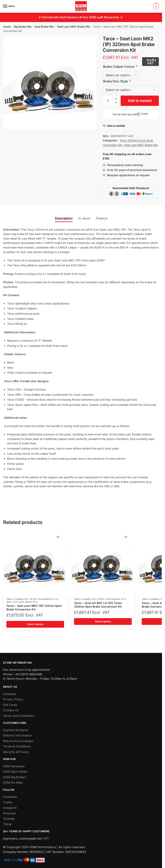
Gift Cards (10, 705)
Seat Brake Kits (44, 27)
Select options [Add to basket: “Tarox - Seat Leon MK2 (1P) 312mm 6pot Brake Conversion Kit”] (35, 624)
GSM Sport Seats (15, 772)
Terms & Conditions (17, 746)
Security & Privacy (16, 752)
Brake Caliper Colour (120, 67)
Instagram (10, 808)
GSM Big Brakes (14, 777)
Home (7, 27)
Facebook (10, 797)
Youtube (9, 819)
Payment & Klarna (15, 730)
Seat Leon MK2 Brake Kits (73, 27)
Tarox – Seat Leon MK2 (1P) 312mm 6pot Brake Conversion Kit (34, 608)
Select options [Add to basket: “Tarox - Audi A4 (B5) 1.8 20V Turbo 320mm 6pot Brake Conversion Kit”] (103, 621)
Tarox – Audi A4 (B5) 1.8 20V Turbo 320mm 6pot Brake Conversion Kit (98, 605)
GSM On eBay (13, 782)
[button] (116, 99)
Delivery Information (17, 735)
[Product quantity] (108, 101)
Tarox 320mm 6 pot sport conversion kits (100, 599)
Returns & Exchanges (18, 741)
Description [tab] (64, 218)
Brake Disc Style (117, 81)
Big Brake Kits (23, 27)
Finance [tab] (102, 218)
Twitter (8, 802)
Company (10, 694)
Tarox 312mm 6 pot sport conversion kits (32, 599)
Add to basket (140, 101)
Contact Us (11, 710)
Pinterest (9, 813)
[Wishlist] (58, 537)
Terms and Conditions (19, 716)
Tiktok (7, 824)
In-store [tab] (84, 218)
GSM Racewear (14, 766)
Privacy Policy (13, 699)
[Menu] (9, 6)
